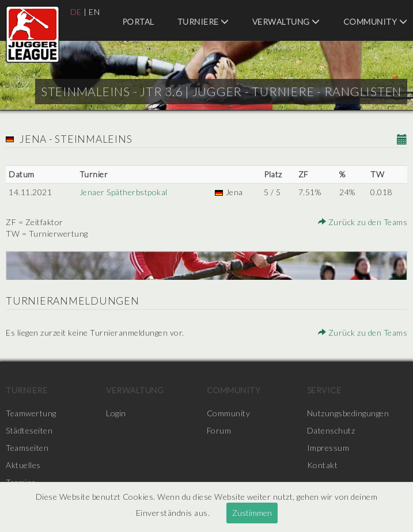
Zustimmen (252, 513)
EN (94, 12)
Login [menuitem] (116, 413)
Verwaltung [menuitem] (286, 22)
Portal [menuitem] (138, 22)
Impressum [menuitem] (328, 448)
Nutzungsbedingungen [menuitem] (348, 413)
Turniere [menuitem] (203, 22)
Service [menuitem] (324, 390)
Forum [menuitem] (219, 430)
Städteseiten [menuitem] (29, 430)
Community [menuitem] (376, 22)
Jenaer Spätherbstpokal (124, 192)
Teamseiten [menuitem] (27, 448)
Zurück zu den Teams (363, 222)
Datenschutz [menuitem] (331, 430)
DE (76, 12)
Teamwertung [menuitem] (31, 413)
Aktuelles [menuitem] (23, 465)
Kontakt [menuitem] (323, 465)
